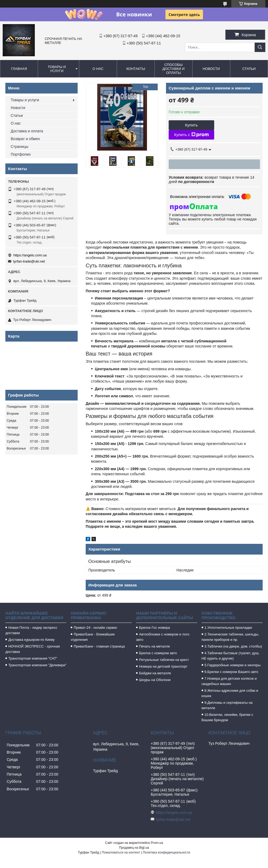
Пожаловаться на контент (121, 852)
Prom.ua (157, 843)
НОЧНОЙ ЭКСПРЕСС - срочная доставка (33, 649)
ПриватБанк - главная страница (99, 646)
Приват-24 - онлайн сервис (95, 628)
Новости (211, 69)
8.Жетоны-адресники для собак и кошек (230, 693)
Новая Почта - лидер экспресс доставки (31, 630)
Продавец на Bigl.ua (134, 848)
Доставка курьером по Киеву (31, 640)
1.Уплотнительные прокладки (228, 628)
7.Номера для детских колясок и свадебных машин (229, 681)
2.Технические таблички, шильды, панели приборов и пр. (231, 637)
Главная (19, 69)
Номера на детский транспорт (163, 666)
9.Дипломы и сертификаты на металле (227, 705)
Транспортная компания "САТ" (33, 658)
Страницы (20, 147)
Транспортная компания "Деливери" (37, 665)
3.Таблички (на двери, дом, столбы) (233, 646)
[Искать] (260, 47)
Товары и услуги (57, 69)
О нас (98, 69)
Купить (191, 125)
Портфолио (21, 154)
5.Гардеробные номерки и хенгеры (233, 665)
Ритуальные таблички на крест (164, 660)
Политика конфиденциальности (166, 852)
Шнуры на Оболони (155, 680)
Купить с (191, 135)
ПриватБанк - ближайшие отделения (93, 637)
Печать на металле (154, 646)
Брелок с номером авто (158, 653)
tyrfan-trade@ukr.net (29, 261)
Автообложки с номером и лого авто (163, 637)
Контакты (136, 69)
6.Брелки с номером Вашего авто (231, 672)
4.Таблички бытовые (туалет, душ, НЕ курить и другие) (231, 656)
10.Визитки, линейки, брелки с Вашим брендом (227, 717)
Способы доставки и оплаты (174, 69)
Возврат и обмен (25, 139)
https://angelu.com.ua (30, 255)
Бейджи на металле (155, 673)
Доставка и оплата (27, 131)
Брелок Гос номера (154, 628)
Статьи (249, 69)
